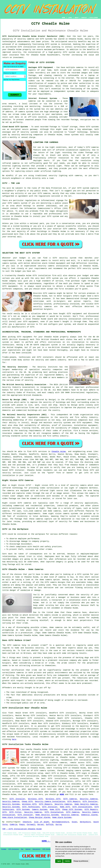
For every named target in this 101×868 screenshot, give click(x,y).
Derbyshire (85, 822)
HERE (62, 794)
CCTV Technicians (31, 807)
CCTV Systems (23, 810)
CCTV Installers (14, 849)
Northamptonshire (61, 822)
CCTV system (51, 44)
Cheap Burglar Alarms (40, 817)
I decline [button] (67, 861)
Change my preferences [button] (81, 861)
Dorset (41, 825)
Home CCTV (65, 807)
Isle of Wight (42, 822)
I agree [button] (59, 861)
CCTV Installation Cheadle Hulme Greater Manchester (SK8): (34, 36)
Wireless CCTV (35, 799)
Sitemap (4, 849)
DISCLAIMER (94, 18)
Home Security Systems (47, 815)
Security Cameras (89, 799)
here (14, 739)
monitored (39, 683)
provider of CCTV (80, 786)
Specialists (36, 849)
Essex (74, 822)
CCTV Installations (82, 807)
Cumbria (14, 825)
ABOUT (77, 18)
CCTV (88, 127)
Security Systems (11, 804)
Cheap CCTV (27, 802)
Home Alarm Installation (14, 817)
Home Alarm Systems (62, 817)
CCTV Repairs (74, 802)
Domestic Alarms (89, 815)
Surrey (59, 825)
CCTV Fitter (15, 812)
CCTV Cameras (70, 799)
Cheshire (27, 822)
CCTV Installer (17, 799)
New (22, 849)
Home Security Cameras (86, 804)
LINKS (70, 18)
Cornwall (31, 825)
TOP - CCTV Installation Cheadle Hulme (22, 829)
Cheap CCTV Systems (72, 810)
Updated (28, 849)
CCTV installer (56, 749)
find (10, 713)
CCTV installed (63, 726)
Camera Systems (40, 810)
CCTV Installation (54, 812)
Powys (22, 825)
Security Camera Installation (50, 802)
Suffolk (50, 825)
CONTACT (84, 18)
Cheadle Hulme (59, 452)
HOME (64, 18)
